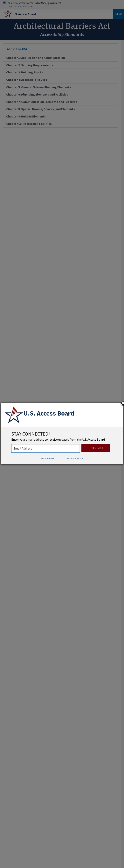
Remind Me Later (75, 458)
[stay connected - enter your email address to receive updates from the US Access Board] (46, 448)
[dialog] (62, 434)
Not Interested (48, 458)
